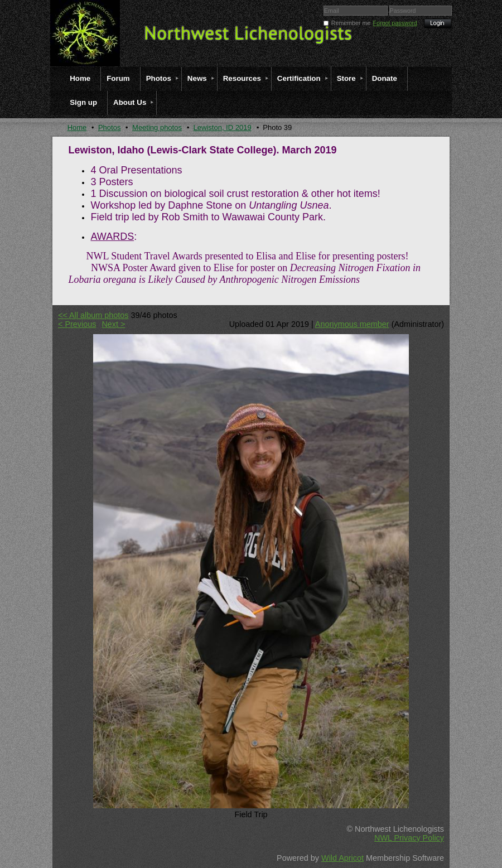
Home (77, 127)
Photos (109, 127)
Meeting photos (157, 127)
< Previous (77, 324)
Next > (113, 324)
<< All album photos (93, 315)
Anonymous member (352, 324)
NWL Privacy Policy (409, 838)
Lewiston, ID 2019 (223, 127)
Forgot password (395, 23)
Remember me (351, 23)
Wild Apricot (342, 858)
